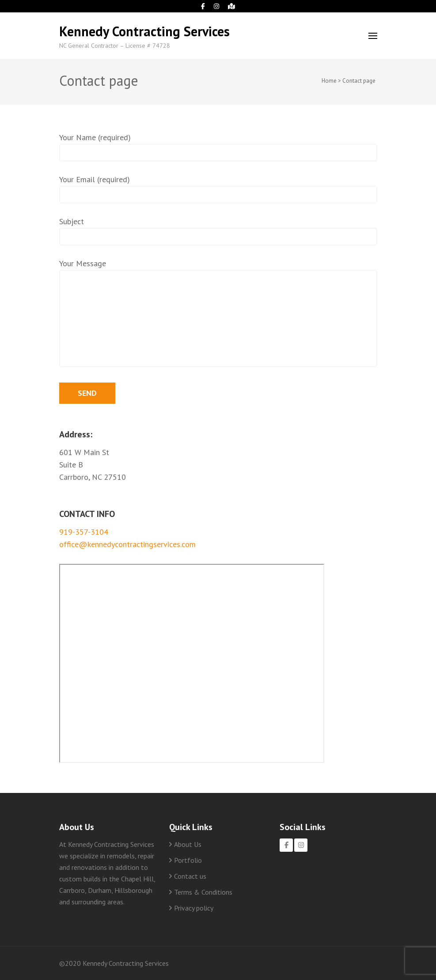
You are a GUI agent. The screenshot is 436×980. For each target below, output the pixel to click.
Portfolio (188, 860)
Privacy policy (194, 908)
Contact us (190, 876)
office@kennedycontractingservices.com (127, 544)
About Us (188, 844)
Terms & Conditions (203, 892)
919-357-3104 (84, 532)
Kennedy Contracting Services (144, 31)
